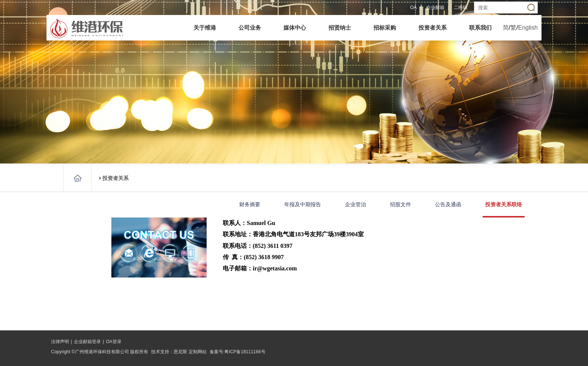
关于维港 (205, 28)
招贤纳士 (340, 28)
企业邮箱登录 (87, 342)
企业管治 (355, 204)
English (528, 28)
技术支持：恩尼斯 (169, 352)
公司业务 (250, 28)
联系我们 (480, 28)
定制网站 (198, 352)
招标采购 (385, 28)
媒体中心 (295, 28)
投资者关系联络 (504, 204)
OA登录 (113, 342)
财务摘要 (250, 204)
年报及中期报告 (303, 204)
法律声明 (60, 342)
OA (413, 7)
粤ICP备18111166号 (245, 352)
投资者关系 (433, 28)
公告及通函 (448, 204)
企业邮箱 (435, 7)
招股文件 (400, 204)
